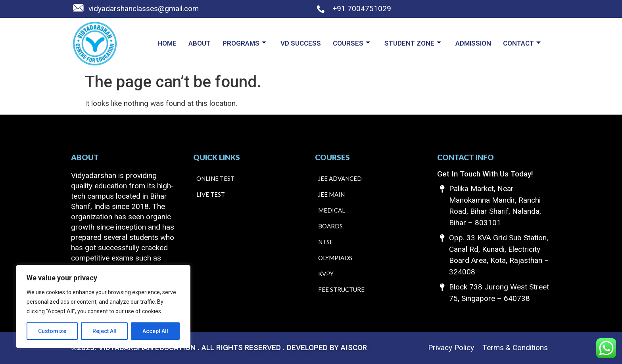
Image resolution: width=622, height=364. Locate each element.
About (200, 43)
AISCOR (354, 348)
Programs (244, 43)
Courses (351, 43)
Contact (522, 43)
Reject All (105, 331)
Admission (473, 43)
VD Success (301, 43)
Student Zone (413, 43)
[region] (103, 307)
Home (167, 43)
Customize (52, 331)
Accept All (155, 331)
